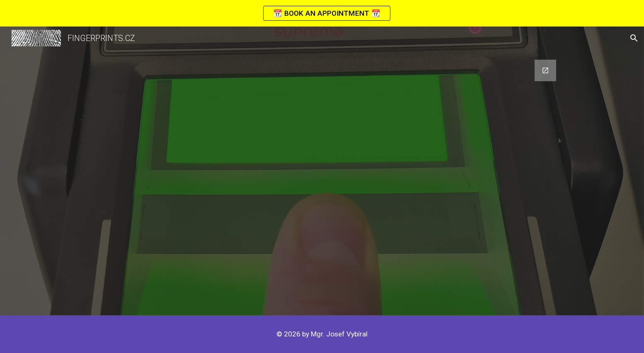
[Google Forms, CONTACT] (322, 183)
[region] (322, 13)
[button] (634, 38)
